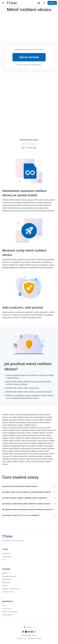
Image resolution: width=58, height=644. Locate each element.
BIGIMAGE (6, 582)
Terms (34, 636)
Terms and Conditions (10, 612)
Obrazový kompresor (9, 576)
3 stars (29, 144)
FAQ (4, 559)
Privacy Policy (7, 608)
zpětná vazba (7, 556)
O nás (4, 605)
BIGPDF (5, 573)
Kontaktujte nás (8, 615)
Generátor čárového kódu (11, 589)
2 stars (26, 144)
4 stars (32, 144)
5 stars (35, 144)
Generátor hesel (8, 592)
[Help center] (44, 3)
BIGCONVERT (7, 579)
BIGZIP (5, 586)
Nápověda (6, 553)
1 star (23, 144)
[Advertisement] (30, 27)
